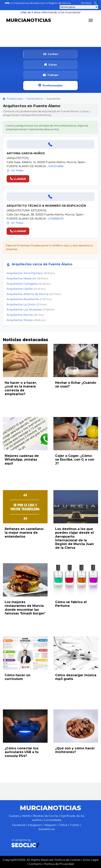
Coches (51, 54)
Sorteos (86, 3)
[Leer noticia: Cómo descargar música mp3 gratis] (76, 653)
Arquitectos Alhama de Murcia (27, 294)
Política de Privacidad (59, 864)
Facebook (19, 825)
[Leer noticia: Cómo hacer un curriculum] (25, 653)
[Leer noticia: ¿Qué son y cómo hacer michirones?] (76, 726)
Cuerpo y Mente (20, 816)
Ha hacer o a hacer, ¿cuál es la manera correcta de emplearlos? (21, 388)
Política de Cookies (68, 860)
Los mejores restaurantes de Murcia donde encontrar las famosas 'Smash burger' (25, 608)
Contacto (35, 864)
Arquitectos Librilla (20, 289)
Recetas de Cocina (45, 816)
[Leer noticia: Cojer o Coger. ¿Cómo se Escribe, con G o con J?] (76, 434)
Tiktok (63, 825)
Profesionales (50, 86)
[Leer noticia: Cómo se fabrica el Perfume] (76, 580)
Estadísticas (47, 829)
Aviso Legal (91, 860)
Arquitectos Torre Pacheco (25, 273)
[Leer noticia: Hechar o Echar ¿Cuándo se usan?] (76, 360)
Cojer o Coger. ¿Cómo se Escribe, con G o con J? (75, 460)
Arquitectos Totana (20, 320)
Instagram (35, 825)
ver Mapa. (15, 170)
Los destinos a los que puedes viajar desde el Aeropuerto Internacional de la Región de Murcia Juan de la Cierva (74, 538)
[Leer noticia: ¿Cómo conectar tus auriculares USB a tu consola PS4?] (25, 726)
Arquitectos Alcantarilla (23, 299)
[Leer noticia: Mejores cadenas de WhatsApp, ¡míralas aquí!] (25, 434)
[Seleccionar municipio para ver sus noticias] (79, 7)
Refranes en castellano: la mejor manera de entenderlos (24, 533)
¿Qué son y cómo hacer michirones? (75, 750)
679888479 (56, 219)
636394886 (56, 166)
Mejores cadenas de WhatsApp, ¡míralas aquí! (22, 460)
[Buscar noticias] (95, 3)
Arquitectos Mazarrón (21, 278)
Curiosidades (53, 820)
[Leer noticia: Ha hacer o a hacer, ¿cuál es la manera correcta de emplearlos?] (25, 360)
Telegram (50, 825)
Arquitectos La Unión (21, 304)
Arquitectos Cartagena (22, 284)
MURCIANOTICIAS (29, 20)
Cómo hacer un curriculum (18, 677)
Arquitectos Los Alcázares (24, 309)
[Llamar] (51, 144)
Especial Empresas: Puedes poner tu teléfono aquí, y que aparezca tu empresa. (50, 247)
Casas (50, 65)
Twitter (75, 825)
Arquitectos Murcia (20, 315)
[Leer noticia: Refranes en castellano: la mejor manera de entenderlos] (25, 507)
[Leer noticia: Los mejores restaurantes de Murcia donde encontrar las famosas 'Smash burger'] (25, 580)
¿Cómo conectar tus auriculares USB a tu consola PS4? (22, 752)
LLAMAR (18, 179)
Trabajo (51, 75)
